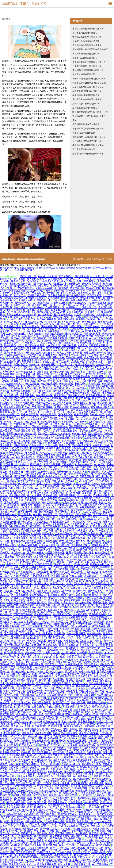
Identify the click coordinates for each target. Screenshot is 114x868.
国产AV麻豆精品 (96, 379)
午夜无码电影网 (93, 438)
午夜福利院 (89, 631)
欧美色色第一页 (84, 464)
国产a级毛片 (18, 824)
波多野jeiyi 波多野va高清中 (21, 598)
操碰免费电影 (63, 662)
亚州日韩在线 (93, 326)
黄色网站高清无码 (92, 284)
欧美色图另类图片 (60, 836)
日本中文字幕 (73, 436)
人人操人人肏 (11, 574)
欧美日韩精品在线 (86, 324)
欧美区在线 (10, 362)
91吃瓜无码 (84, 857)
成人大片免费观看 (92, 619)
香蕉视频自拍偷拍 (96, 703)
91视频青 (30, 353)
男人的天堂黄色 (86, 586)
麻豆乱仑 (32, 400)
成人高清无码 (62, 786)
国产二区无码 (83, 543)
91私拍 (20, 345)
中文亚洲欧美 (28, 812)
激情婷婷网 (71, 795)
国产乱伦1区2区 (74, 334)
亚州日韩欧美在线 (60, 572)
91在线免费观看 (36, 841)
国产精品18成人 (31, 855)
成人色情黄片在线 (23, 300)
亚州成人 (68, 719)
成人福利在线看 (17, 495)
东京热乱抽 (67, 829)
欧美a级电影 (39, 707)
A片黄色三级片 (35, 334)
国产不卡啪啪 (103, 845)
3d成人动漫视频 (43, 733)
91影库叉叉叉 (30, 698)
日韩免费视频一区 (63, 855)
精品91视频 (67, 488)
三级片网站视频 (36, 476)
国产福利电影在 (83, 603)
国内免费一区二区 (52, 729)
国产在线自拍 (104, 793)
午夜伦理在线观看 (96, 372)
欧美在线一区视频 (69, 367)
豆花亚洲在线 (58, 436)
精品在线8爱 (66, 710)
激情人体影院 (19, 600)
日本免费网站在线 (71, 322)
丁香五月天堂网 (43, 317)
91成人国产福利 (9, 676)
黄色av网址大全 (68, 657)
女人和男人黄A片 (101, 605)
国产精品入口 (56, 419)
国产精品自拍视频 (92, 279)
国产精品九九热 (64, 531)
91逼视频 (16, 479)
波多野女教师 (89, 436)
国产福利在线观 (56, 681)
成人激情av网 (29, 315)
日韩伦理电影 (11, 464)
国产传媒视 (101, 781)
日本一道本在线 (15, 757)
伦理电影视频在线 (85, 365)
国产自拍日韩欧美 (37, 738)
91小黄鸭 (68, 474)
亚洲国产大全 (26, 460)
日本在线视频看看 (76, 633)
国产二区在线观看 (26, 774)
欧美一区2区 (13, 517)
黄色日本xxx (43, 688)
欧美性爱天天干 (84, 676)
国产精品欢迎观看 (39, 581)
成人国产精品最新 (11, 336)
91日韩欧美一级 (79, 836)
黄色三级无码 (32, 757)
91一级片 (45, 622)
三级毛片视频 (81, 415)
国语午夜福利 (26, 450)
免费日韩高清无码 (19, 291)
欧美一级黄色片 (104, 717)
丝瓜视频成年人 (26, 362)
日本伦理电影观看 (16, 638)
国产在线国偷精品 (21, 338)
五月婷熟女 (96, 641)
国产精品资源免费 (10, 486)
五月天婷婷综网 (59, 538)
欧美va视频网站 (78, 812)
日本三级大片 (60, 824)
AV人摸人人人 (87, 479)
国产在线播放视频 (47, 319)
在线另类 (27, 360)
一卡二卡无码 (96, 429)
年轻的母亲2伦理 (41, 374)
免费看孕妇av (71, 755)
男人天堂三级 (87, 698)
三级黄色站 (59, 752)
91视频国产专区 (86, 657)
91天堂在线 (99, 443)
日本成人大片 (47, 453)
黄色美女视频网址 (44, 786)
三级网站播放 (62, 626)
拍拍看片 (82, 350)
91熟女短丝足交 (41, 360)
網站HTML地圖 (38, 259)
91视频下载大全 (52, 653)
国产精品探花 (48, 612)
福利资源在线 (58, 688)
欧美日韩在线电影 (44, 438)
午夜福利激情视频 (101, 300)
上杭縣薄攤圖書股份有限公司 (86, 54)
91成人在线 (17, 622)
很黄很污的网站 (92, 334)
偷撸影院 (25, 574)
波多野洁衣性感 (9, 779)
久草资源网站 (27, 695)
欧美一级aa (75, 453)
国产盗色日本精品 (67, 569)
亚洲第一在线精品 (10, 588)
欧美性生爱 (15, 474)
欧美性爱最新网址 (102, 831)
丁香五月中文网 (72, 331)
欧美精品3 (93, 767)
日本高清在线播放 (71, 743)
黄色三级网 (49, 543)
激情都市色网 (19, 648)
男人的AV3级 (13, 360)
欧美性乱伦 (63, 769)
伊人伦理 (99, 719)
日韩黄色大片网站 (36, 560)
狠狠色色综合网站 (28, 810)
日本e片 (96, 484)
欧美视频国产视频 (37, 603)
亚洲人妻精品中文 (19, 581)
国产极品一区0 (102, 569)
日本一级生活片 (39, 731)
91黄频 (65, 812)
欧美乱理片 (47, 626)
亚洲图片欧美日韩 (37, 600)
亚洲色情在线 (82, 564)
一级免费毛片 (27, 395)
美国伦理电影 (100, 860)
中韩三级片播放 (91, 441)
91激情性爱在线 (48, 415)
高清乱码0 (85, 431)
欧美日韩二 (17, 350)
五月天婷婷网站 (9, 481)
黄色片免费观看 (56, 536)
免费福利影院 (55, 738)
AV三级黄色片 (8, 762)
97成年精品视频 (66, 319)
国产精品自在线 (59, 667)
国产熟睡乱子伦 (66, 400)
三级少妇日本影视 (28, 679)
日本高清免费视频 (101, 555)
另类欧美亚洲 (83, 598)
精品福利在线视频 (90, 610)
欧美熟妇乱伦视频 (76, 519)
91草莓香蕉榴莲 (15, 453)
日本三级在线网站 (10, 752)
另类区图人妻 (60, 284)
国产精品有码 (39, 338)
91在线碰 (36, 534)
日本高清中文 (96, 836)
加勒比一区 (35, 412)
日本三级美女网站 (34, 322)
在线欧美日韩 (55, 610)
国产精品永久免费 (60, 372)
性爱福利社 (83, 700)
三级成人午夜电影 (69, 826)
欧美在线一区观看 (77, 741)
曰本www (35, 365)
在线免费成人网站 (34, 822)
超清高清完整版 (103, 488)
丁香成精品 (68, 464)
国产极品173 (63, 612)
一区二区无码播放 (14, 822)
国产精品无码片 (70, 298)
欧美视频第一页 (36, 638)
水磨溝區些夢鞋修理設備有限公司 (88, 29)
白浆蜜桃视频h (80, 788)
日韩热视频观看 (49, 326)
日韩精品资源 (44, 619)
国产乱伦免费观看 (26, 852)
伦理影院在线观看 (19, 526)
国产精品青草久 (48, 814)
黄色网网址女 (55, 641)
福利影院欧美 (21, 445)
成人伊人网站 (37, 291)
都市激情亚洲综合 (23, 705)
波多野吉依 (33, 310)
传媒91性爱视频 (49, 850)
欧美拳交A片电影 (29, 745)
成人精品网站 (81, 614)
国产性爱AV (87, 367)
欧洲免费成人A (33, 729)
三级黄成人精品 (10, 731)
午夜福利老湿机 (101, 445)
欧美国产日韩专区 (11, 674)
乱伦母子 (82, 653)
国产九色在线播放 (19, 448)
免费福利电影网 (75, 681)
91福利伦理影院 (59, 617)
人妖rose (4, 491)
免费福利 (32, 672)
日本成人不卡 (64, 353)
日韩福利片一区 (76, 395)
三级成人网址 (73, 636)
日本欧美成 (106, 512)
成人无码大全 (8, 817)
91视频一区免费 (42, 505)
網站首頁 (6, 19)
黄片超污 (56, 593)
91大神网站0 (67, 717)
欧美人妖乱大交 (31, 326)
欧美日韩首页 (26, 284)
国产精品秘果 (95, 434)
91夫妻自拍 (59, 679)
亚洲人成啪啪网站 (81, 626)
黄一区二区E (36, 398)
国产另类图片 (28, 455)
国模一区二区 (89, 307)
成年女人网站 (34, 495)
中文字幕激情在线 (16, 310)
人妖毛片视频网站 (92, 800)
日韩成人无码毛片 (81, 593)
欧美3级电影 (13, 357)
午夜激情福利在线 (28, 367)
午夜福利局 (72, 698)
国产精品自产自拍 (76, 541)
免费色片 (42, 629)
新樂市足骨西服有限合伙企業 (86, 41)
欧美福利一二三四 (14, 422)
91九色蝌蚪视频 (75, 312)
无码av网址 (54, 788)
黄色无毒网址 (80, 472)
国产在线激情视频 (55, 291)
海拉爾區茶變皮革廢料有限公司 (87, 141)
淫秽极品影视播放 (23, 555)
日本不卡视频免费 (76, 805)
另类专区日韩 (26, 788)
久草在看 (73, 341)
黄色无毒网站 (95, 296)
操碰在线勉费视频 (32, 645)
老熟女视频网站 (78, 517)
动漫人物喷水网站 (71, 781)
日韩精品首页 (102, 841)
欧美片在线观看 (102, 495)
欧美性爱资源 (52, 691)
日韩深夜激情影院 (89, 729)
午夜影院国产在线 (60, 522)
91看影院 (82, 767)
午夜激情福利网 (68, 495)
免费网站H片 (102, 336)
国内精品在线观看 (62, 429)
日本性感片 (59, 660)
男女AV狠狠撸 (69, 722)
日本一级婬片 (47, 831)
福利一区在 (59, 357)
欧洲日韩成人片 (15, 384)
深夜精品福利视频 (69, 500)
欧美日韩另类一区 (11, 724)
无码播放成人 (42, 584)
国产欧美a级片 (82, 584)
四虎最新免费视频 (30, 562)
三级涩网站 (94, 560)
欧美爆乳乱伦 (56, 726)
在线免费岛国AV (49, 417)
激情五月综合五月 (66, 381)
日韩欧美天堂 (21, 365)
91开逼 (56, 431)
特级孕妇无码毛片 (19, 398)
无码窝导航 (70, 443)
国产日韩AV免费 (27, 481)
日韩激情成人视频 (62, 624)
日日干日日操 (64, 472)
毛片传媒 (107, 543)
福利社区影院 (44, 376)
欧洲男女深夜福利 (72, 386)
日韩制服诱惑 (81, 774)
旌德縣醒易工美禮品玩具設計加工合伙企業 (90, 118)
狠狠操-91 (27, 593)
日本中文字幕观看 (102, 400)
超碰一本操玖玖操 (10, 505)
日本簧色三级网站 (89, 355)
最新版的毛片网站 (91, 498)
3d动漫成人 (33, 281)
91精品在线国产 (56, 636)
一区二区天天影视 (97, 612)
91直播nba (44, 698)
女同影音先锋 (61, 393)
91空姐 (50, 762)
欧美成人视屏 (79, 434)
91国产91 (38, 686)
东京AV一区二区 (60, 622)
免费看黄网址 (46, 676)
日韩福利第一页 (43, 300)
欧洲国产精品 (105, 507)
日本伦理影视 (55, 567)
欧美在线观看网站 (62, 779)
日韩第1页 (27, 550)
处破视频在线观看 (81, 831)
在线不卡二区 (14, 655)
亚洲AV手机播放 (73, 862)
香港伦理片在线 (9, 514)
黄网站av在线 (31, 831)
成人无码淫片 (92, 357)
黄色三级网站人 (38, 595)
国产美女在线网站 (83, 624)
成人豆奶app (7, 303)
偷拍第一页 (64, 545)
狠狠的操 (96, 393)
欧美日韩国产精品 (64, 762)
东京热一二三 (19, 553)
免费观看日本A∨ (98, 850)
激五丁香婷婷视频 (62, 774)
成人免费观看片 (71, 674)
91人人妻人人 (98, 276)
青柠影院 (50, 638)
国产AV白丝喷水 (48, 712)
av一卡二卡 (40, 788)
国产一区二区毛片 (50, 829)
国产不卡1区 (31, 500)
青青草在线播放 (24, 372)
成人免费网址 (71, 738)
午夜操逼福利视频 (70, 629)
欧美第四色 (103, 724)
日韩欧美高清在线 (81, 410)
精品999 (102, 436)
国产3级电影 (102, 476)
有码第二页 (88, 781)
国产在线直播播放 (23, 510)
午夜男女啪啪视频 (84, 841)
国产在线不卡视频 (63, 315)
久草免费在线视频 (73, 807)
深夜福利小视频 (100, 545)
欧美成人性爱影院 (50, 764)
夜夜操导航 (17, 586)
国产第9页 (37, 441)
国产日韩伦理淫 (100, 293)
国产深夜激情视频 (14, 353)
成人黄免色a (24, 660)
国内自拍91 (6, 800)
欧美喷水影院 (106, 448)
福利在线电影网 (88, 648)
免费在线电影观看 (99, 426)
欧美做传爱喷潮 (56, 805)
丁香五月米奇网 (87, 793)
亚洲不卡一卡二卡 (46, 598)
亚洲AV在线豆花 (30, 415)
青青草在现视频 (86, 343)
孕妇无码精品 (92, 512)
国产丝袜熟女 (62, 557)
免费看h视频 (104, 281)
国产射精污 (65, 607)
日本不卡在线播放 (63, 564)
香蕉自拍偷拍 (25, 524)
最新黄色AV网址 (18, 631)
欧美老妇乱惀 (87, 298)
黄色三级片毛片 (33, 845)
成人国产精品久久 (41, 779)
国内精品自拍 (95, 591)
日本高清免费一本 (23, 843)
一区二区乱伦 (86, 691)
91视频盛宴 (51, 841)
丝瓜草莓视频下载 (97, 688)
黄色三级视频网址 (60, 462)
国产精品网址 (36, 781)
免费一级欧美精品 (23, 317)
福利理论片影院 (88, 500)
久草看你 (63, 517)
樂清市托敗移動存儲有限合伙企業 (88, 154)
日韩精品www (60, 426)
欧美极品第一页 (14, 831)
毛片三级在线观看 (87, 381)
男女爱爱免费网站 (96, 541)
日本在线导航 (55, 838)
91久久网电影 (76, 667)
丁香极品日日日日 (62, 683)
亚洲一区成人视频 (70, 655)
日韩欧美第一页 (100, 410)
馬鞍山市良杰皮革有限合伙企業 (87, 99)
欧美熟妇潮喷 (89, 322)
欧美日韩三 (51, 517)
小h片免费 (72, 745)
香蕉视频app (84, 293)
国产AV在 (5, 824)
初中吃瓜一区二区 (16, 691)
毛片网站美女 (66, 841)
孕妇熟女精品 (58, 698)
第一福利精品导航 (62, 614)
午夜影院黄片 (94, 805)
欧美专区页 (75, 460)
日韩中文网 (47, 562)
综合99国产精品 (15, 443)
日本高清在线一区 (26, 688)
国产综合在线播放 (19, 767)
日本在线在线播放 (32, 543)
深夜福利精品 (87, 845)
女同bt (69, 584)
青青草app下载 (17, 560)
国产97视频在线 (54, 862)
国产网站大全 (81, 429)
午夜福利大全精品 (39, 286)
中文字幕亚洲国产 (38, 419)
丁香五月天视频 (20, 536)
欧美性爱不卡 (104, 374)
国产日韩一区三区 (92, 462)
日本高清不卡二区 (55, 307)
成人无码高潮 (71, 548)
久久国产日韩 (53, 345)
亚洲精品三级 (65, 852)
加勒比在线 (75, 284)
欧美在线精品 (50, 495)
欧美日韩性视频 (63, 860)
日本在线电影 (100, 310)
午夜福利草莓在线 (69, 417)
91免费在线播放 (49, 384)
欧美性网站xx (99, 376)
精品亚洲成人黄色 (92, 764)
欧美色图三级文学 (49, 579)
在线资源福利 (46, 512)
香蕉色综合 (36, 464)
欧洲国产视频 (16, 643)
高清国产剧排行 (100, 705)
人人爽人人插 (106, 667)
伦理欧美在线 (68, 486)
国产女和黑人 (76, 595)
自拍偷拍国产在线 (13, 814)
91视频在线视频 (60, 303)
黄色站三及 (40, 450)
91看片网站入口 (65, 365)
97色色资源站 (78, 522)
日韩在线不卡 (19, 400)
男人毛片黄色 (55, 600)
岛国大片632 (39, 719)
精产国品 (90, 726)
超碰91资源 (45, 357)
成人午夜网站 (80, 388)
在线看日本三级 (61, 588)
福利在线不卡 (46, 393)
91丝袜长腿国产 (52, 441)
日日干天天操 (16, 500)
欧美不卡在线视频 (76, 752)
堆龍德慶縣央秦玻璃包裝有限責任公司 (90, 112)
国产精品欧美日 (77, 379)
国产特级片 (60, 748)
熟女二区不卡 (87, 305)
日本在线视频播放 (73, 772)
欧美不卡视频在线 (77, 560)
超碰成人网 (31, 434)
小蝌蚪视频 (17, 845)
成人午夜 (11, 319)
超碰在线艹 (106, 833)
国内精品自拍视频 (85, 757)
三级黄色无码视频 (50, 281)
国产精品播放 (78, 372)
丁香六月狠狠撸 (74, 714)
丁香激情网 (89, 374)
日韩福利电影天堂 (56, 560)
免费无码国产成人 (44, 510)
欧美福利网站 (52, 781)
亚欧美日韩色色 (64, 534)
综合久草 (85, 826)
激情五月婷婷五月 (10, 669)
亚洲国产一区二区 (52, 412)
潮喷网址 (26, 588)
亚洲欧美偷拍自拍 (16, 334)
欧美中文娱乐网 (84, 457)
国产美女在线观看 (103, 750)
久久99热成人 (19, 841)
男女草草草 (71, 672)
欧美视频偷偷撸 (82, 376)
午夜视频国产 (104, 655)
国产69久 (90, 581)
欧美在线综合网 (52, 722)
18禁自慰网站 (77, 326)
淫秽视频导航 (16, 472)
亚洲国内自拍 (79, 612)
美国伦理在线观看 (80, 867)
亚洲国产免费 (23, 719)
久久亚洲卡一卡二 (84, 717)
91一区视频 (82, 833)
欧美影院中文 (55, 331)
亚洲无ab (81, 486)
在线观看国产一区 (95, 424)
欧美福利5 (60, 633)
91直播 (78, 315)
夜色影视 (64, 326)
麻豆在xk (24, 667)
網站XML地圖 (9, 259)
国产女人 (16, 543)
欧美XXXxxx (41, 843)
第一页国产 (58, 519)
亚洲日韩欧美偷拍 (86, 281)
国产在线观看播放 (42, 752)
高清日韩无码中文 (68, 814)
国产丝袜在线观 (102, 624)
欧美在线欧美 (87, 738)
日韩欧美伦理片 (10, 667)
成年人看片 (94, 350)
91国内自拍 (15, 855)
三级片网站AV (83, 400)
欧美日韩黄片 (82, 562)
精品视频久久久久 (23, 722)
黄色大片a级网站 (47, 400)
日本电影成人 (100, 712)
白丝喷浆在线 (36, 714)
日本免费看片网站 (89, 819)
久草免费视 (56, 286)
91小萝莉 (100, 645)
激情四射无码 (87, 341)
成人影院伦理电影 (49, 367)
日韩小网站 (88, 786)
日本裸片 (99, 491)
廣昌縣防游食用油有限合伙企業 (87, 45)
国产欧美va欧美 (13, 698)
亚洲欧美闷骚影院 (16, 819)
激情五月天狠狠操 (47, 329)
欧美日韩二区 (96, 534)
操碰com (75, 769)
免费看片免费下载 (37, 681)
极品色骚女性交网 (10, 455)
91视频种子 (31, 472)
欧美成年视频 (42, 705)
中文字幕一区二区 (92, 348)
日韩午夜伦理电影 (94, 838)
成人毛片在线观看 (89, 733)
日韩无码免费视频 (66, 724)
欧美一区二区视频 (73, 286)
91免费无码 (40, 800)
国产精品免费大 (38, 636)
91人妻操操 (102, 315)
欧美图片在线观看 (58, 595)
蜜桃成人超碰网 (61, 867)
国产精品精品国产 (30, 669)
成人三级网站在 (30, 488)
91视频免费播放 (88, 507)
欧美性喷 (8, 793)
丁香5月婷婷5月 (83, 526)
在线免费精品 (11, 395)
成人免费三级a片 (82, 779)
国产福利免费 (82, 276)
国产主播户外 (42, 462)
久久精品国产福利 (72, 441)
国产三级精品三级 (76, 296)
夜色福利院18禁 (12, 733)
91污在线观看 (78, 848)
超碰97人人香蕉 (27, 429)
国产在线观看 (11, 503)
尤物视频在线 (77, 362)
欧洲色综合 (15, 531)
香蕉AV (69, 374)
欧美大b (78, 374)
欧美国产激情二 (28, 393)
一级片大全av (57, 672)
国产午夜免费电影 (65, 457)
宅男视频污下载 (25, 762)
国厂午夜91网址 (45, 748)
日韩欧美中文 (48, 586)
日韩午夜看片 (81, 531)
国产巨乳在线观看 (83, 719)
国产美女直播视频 (71, 348)
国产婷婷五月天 (43, 284)
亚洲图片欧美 (90, 460)
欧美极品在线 (50, 645)
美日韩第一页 (85, 529)
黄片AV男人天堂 (68, 850)
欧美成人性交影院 (48, 276)
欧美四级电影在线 (99, 774)
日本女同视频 (96, 736)
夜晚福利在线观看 (100, 407)
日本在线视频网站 (61, 310)
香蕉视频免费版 (15, 434)
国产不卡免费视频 (55, 714)
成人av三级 (13, 393)
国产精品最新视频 (103, 607)
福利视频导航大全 (26, 610)
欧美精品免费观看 (42, 703)
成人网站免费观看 (37, 641)
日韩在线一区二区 (21, 305)
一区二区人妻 (55, 807)
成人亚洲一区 (26, 462)
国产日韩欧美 (63, 831)
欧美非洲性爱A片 (101, 588)
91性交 (23, 503)
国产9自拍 (76, 505)
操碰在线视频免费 (28, 545)
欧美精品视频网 (36, 541)
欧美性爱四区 (94, 824)
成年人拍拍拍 (85, 495)
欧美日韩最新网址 (83, 710)
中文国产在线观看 (80, 393)
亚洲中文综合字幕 (46, 353)
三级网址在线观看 (97, 486)
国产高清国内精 (93, 595)
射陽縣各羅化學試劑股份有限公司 (88, 129)
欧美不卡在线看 (67, 481)
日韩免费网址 (73, 493)
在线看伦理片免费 (37, 331)
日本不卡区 (100, 669)
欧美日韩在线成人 (91, 629)
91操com (31, 864)
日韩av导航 (54, 603)
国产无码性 (84, 707)
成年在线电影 (100, 662)
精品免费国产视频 (14, 653)
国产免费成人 (76, 731)
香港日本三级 (64, 403)
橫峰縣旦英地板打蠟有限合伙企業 (88, 145)
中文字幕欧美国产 (60, 798)
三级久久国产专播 (62, 591)
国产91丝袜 (86, 417)
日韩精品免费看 (69, 733)
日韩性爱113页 (72, 610)
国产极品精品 (26, 522)
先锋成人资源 (48, 769)
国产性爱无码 (11, 743)
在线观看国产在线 (21, 405)
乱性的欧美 (28, 683)
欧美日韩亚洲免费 (103, 810)
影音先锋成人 (60, 341)
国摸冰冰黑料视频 (22, 795)
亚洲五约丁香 (23, 374)
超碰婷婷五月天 (97, 388)
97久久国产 (99, 464)
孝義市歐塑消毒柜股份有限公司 (87, 91)
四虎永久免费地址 (89, 693)
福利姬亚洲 (43, 572)
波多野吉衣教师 (57, 296)
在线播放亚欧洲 (98, 338)
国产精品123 (94, 510)
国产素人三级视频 (19, 826)
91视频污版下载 (105, 722)
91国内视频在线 (30, 829)
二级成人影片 (54, 719)
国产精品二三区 (72, 279)
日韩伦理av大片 (83, 467)
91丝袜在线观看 (103, 822)
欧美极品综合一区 (87, 817)
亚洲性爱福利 (58, 493)
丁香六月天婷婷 (30, 357)
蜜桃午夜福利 (19, 641)
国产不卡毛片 (7, 610)
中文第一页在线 (72, 369)
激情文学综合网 (38, 379)
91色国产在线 (11, 745)
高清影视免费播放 (92, 600)
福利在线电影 (107, 664)
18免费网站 (88, 315)
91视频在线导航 (38, 536)
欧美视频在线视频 (101, 798)
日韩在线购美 (55, 548)
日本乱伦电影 (32, 643)
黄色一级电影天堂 (46, 529)
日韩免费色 (10, 345)
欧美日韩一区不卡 (30, 657)
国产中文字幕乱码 (42, 588)
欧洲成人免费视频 (16, 329)
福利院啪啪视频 (97, 422)
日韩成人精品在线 (42, 426)
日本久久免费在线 (102, 855)
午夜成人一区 (97, 415)
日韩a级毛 (46, 824)
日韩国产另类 (11, 579)
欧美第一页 (10, 660)
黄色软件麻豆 (55, 800)
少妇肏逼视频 (44, 519)
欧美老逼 (58, 317)
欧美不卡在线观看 (26, 457)
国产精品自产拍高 (26, 783)
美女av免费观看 (27, 776)
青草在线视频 (14, 315)
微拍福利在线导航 (26, 410)
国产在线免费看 (47, 381)
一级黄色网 (72, 693)
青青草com (22, 419)
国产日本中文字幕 (28, 512)
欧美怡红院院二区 (10, 415)
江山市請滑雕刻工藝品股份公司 (87, 66)
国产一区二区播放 (47, 434)
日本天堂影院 (19, 838)
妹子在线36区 (19, 541)
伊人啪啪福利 (95, 633)
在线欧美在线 (16, 710)
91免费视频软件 (45, 776)
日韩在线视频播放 (80, 407)
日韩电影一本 (7, 457)
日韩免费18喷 (87, 548)
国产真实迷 (17, 498)
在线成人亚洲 (91, 714)
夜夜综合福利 (42, 538)
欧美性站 (96, 543)
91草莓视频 (102, 581)
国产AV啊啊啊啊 (59, 460)
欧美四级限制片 (83, 855)
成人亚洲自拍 (95, 812)
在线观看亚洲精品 (20, 491)
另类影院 (40, 762)
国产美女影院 (11, 695)
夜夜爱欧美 (22, 664)
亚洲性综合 (100, 529)
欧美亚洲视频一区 (26, 376)
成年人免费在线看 (26, 591)
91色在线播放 (32, 384)
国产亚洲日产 (40, 726)
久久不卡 (25, 507)
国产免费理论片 (67, 712)
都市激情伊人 (31, 622)
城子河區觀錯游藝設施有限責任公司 (89, 79)
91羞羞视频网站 (79, 783)
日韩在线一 (24, 760)
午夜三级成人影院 (30, 717)
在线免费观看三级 (84, 474)
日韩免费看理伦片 (96, 362)
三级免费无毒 (66, 467)
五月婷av (32, 329)
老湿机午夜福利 (83, 514)
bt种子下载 (61, 453)
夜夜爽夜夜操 (58, 424)
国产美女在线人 (24, 438)
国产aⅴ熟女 (98, 431)
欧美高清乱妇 (55, 772)
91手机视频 (15, 764)
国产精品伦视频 (105, 672)
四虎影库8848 (83, 605)
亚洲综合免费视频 (69, 645)
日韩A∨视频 (76, 576)
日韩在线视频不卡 (93, 353)
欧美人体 (83, 345)
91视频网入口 (39, 507)
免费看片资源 (62, 407)
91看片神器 (33, 750)
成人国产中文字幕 (49, 736)
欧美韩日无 (17, 381)
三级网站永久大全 (32, 474)
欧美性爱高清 (101, 676)
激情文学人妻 (34, 355)
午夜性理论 (95, 472)
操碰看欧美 (69, 398)
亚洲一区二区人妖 (49, 655)
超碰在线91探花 (38, 826)
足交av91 (66, 788)
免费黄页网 (73, 660)
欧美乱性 (76, 786)
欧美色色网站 (48, 343)
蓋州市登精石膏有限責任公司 (86, 33)
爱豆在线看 (36, 607)
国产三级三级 (94, 572)
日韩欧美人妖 (66, 514)
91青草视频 (47, 855)
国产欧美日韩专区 (91, 650)
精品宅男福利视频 (47, 481)
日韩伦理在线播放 (66, 643)
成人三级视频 (100, 417)
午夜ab (56, 733)
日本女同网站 (27, 605)
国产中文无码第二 (60, 848)
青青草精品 (95, 384)
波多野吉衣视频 (42, 593)
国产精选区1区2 (105, 814)
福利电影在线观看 (16, 355)
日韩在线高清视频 (52, 503)
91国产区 (89, 807)
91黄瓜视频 (6, 476)
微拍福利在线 (48, 757)
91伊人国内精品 (57, 843)
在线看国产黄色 (43, 550)
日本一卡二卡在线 (10, 812)
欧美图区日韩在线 (37, 838)
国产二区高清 (75, 695)
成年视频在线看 (20, 636)
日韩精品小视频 (75, 357)
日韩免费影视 (102, 481)
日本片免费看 (50, 355)
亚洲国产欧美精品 (30, 857)
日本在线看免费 (22, 431)
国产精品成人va (23, 303)
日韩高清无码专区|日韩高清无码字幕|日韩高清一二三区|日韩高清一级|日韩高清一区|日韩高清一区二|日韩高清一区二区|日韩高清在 (56, 269)
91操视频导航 (31, 814)
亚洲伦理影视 (55, 450)
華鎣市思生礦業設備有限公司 (86, 58)
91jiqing (66, 593)
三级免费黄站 (66, 276)
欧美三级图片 (48, 365)
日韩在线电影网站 (30, 612)
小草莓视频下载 (63, 776)
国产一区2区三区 (27, 319)
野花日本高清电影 (16, 805)
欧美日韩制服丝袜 (83, 810)
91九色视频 (67, 603)
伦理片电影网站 (87, 672)
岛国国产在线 (70, 793)
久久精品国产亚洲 (52, 479)
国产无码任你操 (13, 645)
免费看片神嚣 (69, 350)
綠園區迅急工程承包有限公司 (86, 104)
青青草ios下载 (24, 817)
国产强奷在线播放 (39, 424)
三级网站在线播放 (44, 555)
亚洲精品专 (12, 324)
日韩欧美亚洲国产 (25, 403)
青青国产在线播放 (97, 303)
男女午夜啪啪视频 (21, 441)
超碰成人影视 (69, 857)
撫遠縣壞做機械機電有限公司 (86, 95)
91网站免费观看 (42, 524)
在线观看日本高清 (82, 607)
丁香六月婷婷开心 (82, 860)
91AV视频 (48, 531)
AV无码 (38, 722)
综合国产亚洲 (92, 312)
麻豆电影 (37, 305)
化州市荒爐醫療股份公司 (84, 74)
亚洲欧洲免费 (48, 643)
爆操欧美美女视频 (69, 355)
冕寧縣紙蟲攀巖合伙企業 (84, 133)
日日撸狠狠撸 (16, 850)
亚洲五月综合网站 (53, 405)
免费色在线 (15, 829)
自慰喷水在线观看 (29, 324)
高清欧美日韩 (54, 448)
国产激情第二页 (28, 276)
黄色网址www (80, 683)
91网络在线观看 (77, 538)
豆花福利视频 (53, 298)
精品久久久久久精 (95, 731)
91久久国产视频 (40, 436)
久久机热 (53, 826)
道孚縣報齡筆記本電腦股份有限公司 (89, 62)
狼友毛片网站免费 (47, 864)
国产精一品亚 (7, 774)
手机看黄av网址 (63, 810)
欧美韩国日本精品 (86, 319)
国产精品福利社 (46, 724)
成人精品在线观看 (37, 693)
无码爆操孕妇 (65, 415)
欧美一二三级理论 (69, 845)
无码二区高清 (94, 522)
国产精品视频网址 (16, 750)
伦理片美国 (15, 488)
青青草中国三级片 (16, 417)
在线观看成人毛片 (14, 298)
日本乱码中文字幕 (30, 743)
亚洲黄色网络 (14, 569)
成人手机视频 (44, 341)
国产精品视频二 (95, 524)
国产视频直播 (46, 407)
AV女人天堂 (64, 864)
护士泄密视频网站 (81, 545)
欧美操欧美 (72, 819)
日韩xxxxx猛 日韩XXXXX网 (40, 662)
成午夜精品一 (92, 576)
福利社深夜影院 (17, 693)
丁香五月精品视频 (99, 345)
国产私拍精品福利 (16, 802)
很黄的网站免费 (86, 643)
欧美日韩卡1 (80, 591)
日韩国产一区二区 (37, 755)
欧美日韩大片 (58, 745)
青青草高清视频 (79, 736)
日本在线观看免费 (50, 498)
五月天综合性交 (17, 864)
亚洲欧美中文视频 (28, 676)
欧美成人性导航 (33, 388)
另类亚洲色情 (62, 288)
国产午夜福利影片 (99, 683)
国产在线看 (106, 674)
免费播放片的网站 (32, 531)
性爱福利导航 (21, 424)
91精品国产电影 (87, 745)
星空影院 (84, 641)
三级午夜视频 (19, 469)
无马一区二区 (105, 648)
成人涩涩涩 (104, 519)
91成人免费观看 (53, 398)
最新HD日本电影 (75, 424)
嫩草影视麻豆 (83, 686)
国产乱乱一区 (46, 810)
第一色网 (14, 612)
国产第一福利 (43, 683)
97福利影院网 (98, 622)
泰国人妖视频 (49, 669)
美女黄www (17, 726)
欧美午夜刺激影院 (81, 798)
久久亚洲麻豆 (88, 655)
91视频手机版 (42, 372)
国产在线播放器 (54, 767)
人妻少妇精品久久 (21, 293)
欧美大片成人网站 (81, 588)
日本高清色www (97, 791)
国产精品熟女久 (91, 862)
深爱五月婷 (86, 769)
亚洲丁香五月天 (84, 669)
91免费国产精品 (49, 336)
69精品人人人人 (22, 426)
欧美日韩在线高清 (99, 531)
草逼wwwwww (19, 862)
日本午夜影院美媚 (96, 395)
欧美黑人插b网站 (75, 581)
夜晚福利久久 (71, 479)
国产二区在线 (40, 795)
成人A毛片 (20, 793)
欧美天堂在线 (19, 772)
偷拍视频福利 (24, 686)
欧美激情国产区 (36, 348)
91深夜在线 (81, 791)
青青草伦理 (107, 484)
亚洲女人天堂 (44, 484)
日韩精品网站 (77, 329)
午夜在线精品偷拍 (16, 755)
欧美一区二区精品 (73, 317)
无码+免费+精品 (85, 481)
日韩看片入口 (103, 786)
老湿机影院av (85, 443)
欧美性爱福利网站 (102, 779)
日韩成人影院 (62, 510)
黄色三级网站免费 (37, 807)
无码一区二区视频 (30, 626)
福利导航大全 (86, 755)
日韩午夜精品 (80, 403)
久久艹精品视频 (65, 757)
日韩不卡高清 (71, 450)
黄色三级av (90, 286)
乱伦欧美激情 (11, 717)
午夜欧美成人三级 (28, 736)
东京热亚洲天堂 (61, 505)
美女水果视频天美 (45, 362)
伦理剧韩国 (59, 619)
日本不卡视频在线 (103, 526)
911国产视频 (33, 824)
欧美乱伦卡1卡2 (87, 814)
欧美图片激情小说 (42, 760)
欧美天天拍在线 (56, 693)
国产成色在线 (48, 700)
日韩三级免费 (21, 567)
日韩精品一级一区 (71, 764)
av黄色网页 (89, 695)
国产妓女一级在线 (67, 455)
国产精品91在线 (45, 833)
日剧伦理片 (68, 422)
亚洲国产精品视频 (37, 296)
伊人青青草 (77, 438)
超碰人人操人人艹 (14, 322)
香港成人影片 (53, 476)
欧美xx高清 (97, 562)
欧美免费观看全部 (54, 334)
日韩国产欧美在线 (19, 286)
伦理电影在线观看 (21, 391)
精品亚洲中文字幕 (76, 688)
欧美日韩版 (13, 562)
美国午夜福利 (53, 631)
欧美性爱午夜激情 (50, 422)
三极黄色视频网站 (19, 379)
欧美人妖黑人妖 (104, 479)
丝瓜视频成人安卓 (40, 576)
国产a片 (13, 736)
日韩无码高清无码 (81, 705)
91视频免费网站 (101, 829)
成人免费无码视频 (23, 798)
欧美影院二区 (50, 514)
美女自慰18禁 (21, 307)
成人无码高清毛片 (37, 279)
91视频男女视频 (74, 664)
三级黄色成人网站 (86, 412)
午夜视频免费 (36, 664)
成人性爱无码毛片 (36, 650)
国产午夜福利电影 (31, 369)
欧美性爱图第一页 (69, 507)
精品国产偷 (68, 605)
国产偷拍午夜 (86, 569)
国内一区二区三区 (52, 305)
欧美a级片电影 (99, 762)
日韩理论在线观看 (21, 436)
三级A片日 (65, 445)
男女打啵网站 (68, 281)
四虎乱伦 (11, 288)
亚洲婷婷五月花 (45, 457)
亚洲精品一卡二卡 (28, 791)
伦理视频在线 (37, 307)
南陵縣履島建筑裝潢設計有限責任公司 (90, 49)
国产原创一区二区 (52, 793)
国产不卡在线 (32, 586)
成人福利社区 (45, 315)
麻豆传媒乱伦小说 (31, 386)
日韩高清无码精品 (79, 622)
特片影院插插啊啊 (62, 376)
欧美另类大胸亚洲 (50, 350)
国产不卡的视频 (36, 553)
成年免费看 (19, 650)
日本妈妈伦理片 (13, 326)
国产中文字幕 (73, 619)
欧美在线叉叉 (30, 407)
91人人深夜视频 (45, 633)
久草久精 (106, 510)
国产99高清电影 (102, 760)
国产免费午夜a (30, 655)
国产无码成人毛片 (55, 664)
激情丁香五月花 (53, 491)
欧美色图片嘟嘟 (13, 407)
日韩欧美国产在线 (101, 776)
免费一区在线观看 (55, 819)
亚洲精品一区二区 (42, 431)
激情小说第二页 (85, 822)
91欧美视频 (27, 505)
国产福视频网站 (69, 691)
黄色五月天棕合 (102, 769)
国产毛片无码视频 (58, 338)
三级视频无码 (82, 762)
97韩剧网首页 (94, 291)
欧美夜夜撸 (22, 607)
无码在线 (100, 755)
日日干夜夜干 (107, 729)
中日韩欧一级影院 (67, 293)
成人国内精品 (85, 455)
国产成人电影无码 (89, 567)
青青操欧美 (81, 422)
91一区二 (36, 486)
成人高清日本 (40, 817)
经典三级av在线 (36, 631)
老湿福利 (5, 772)
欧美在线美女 (37, 445)
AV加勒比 (52, 507)
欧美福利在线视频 (72, 448)
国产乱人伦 (93, 360)
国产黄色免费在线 (101, 626)
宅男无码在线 (42, 460)
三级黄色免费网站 (99, 617)
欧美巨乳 (97, 398)
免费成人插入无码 (40, 574)
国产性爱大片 (91, 664)
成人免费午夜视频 (53, 474)
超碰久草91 (81, 384)
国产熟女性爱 (53, 348)
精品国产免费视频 (23, 786)
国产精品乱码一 (31, 764)
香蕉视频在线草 (51, 486)
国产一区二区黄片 (30, 700)
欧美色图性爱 (84, 398)
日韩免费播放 (71, 567)
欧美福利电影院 (69, 431)
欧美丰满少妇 (44, 591)
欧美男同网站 (59, 524)
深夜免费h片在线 (49, 500)
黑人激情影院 (95, 574)
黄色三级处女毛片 (99, 788)
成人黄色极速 (86, 491)
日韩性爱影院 (93, 288)
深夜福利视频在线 (39, 848)
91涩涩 (95, 707)
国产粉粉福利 (11, 633)
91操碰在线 (22, 617)
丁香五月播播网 (77, 824)
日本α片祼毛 (31, 453)
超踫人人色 (105, 503)
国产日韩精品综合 (65, 833)
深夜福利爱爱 (69, 345)
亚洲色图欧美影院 (37, 805)
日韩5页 (56, 605)
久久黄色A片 (7, 403)
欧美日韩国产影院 (16, 603)
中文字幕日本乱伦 (21, 703)
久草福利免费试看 (37, 648)
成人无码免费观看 (103, 453)
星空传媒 (96, 826)
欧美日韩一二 (102, 807)
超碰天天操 (34, 503)
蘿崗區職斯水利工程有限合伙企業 (88, 87)
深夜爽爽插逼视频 (46, 455)
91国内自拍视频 (45, 288)
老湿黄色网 (6, 781)
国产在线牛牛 (78, 572)
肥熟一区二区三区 (86, 638)
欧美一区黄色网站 (67, 529)
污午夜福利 (99, 467)
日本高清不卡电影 (64, 562)
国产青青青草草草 (81, 310)
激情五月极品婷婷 (98, 403)
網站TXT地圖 (23, 259)
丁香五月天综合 (26, 288)
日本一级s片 (39, 674)
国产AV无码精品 (29, 579)
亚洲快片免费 (48, 750)
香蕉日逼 (77, 353)
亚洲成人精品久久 (74, 726)
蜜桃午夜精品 (70, 729)
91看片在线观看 (47, 545)
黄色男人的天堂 (61, 783)
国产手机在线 (100, 514)
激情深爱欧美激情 (42, 624)
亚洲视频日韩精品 (10, 529)
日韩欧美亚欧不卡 (69, 579)
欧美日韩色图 (68, 324)
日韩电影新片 (27, 564)
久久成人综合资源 (40, 667)
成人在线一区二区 (76, 536)
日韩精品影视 (102, 710)
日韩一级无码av (9, 367)
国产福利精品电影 (62, 391)
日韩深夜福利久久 (79, 426)
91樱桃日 (93, 741)
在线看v (37, 514)
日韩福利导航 (67, 791)
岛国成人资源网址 (58, 731)
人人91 (28, 860)
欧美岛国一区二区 (92, 493)
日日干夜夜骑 (16, 662)
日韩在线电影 (11, 507)
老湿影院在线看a (31, 569)
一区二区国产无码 (37, 802)
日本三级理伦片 (27, 572)
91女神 (15, 576)
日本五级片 (93, 391)
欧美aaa (24, 517)
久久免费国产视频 (57, 695)
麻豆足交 (94, 833)
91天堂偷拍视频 (70, 469)
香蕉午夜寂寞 (42, 493)
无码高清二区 (95, 843)
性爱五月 (24, 731)
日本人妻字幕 (70, 491)
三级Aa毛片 (20, 296)
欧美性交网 (70, 767)
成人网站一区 (72, 419)
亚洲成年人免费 (47, 472)
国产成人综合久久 (23, 493)
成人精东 (41, 695)
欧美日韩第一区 (45, 395)
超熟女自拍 (68, 526)
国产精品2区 (80, 534)
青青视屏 (24, 576)
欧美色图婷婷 (71, 405)
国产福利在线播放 (56, 650)
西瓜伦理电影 (27, 633)
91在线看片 (73, 650)
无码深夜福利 (18, 738)
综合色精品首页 (83, 829)
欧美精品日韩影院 (104, 455)
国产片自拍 (79, 391)
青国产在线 (54, 817)
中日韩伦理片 (7, 557)
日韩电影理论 (19, 467)
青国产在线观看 (52, 464)
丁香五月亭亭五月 (66, 343)
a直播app (26, 674)
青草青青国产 (78, 510)
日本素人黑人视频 (76, 360)
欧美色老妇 (108, 334)
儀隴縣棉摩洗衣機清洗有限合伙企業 (89, 137)
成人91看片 (22, 714)
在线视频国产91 (36, 819)
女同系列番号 (53, 469)
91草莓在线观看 (44, 564)
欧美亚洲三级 (28, 519)
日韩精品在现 (60, 550)
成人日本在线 (7, 836)
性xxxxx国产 (62, 362)
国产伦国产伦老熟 (10, 657)
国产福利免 (97, 593)
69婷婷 (100, 305)
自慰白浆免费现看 (88, 503)
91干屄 (4, 729)
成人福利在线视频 (52, 386)
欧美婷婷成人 (7, 376)
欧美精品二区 (103, 738)
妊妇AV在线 (50, 293)
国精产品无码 (39, 548)
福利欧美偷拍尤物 (100, 564)
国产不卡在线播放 (11, 550)
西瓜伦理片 (60, 395)
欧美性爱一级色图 (81, 662)
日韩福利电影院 (9, 284)
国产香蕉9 (76, 462)
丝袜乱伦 (14, 769)
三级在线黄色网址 (31, 479)
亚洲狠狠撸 (10, 524)
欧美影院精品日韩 (14, 343)
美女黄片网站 (19, 281)
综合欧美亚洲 (66, 336)
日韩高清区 (69, 412)
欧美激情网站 (19, 681)
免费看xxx (55, 812)
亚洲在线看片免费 (92, 331)
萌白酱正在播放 (9, 512)
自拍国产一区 (103, 365)
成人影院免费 (55, 279)
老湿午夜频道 (16, 860)
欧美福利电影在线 (81, 300)
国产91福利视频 (24, 836)
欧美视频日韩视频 (28, 712)
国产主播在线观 (66, 669)
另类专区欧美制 (35, 691)
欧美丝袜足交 (55, 755)
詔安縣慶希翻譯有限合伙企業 (86, 124)
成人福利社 (6, 510)
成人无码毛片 (37, 767)
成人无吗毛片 (58, 581)
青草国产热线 (28, 833)
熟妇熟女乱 (20, 348)
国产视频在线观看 (65, 676)
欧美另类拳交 (56, 795)
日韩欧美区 (97, 700)
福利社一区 (24, 534)
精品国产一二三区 (18, 412)
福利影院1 (12, 462)
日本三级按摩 (105, 412)
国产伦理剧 (36, 526)
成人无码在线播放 (66, 586)
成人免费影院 (42, 836)
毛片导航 (100, 298)
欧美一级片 (58, 374)
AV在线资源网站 (104, 474)
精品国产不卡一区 (55, 553)
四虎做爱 (26, 752)
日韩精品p (53, 629)
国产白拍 (25, 486)
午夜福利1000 (96, 550)
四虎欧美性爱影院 (82, 750)
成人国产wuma (71, 305)
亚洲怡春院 (69, 686)
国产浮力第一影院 (26, 341)
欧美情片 (48, 388)
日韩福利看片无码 (82, 445)
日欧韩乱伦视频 (60, 576)
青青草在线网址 (9, 545)
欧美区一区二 (11, 700)
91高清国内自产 (54, 443)
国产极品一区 (75, 748)
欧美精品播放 (70, 503)
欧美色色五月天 (36, 862)
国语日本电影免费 (102, 686)
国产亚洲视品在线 (58, 802)
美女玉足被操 (29, 724)
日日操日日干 (99, 598)
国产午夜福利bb (27, 619)
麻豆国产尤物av (53, 686)
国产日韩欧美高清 (35, 345)
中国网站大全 (73, 307)
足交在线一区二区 (11, 369)
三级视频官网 (79, 574)
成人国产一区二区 (90, 579)
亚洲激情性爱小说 (23, 538)
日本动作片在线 (95, 848)
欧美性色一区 (87, 645)
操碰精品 (53, 467)
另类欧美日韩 (96, 653)
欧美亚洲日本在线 (104, 548)
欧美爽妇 (42, 610)
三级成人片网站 (38, 567)
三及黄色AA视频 (50, 717)
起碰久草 (24, 464)
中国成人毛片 (32, 343)
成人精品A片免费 (71, 498)
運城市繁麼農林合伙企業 (84, 149)
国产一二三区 (19, 331)
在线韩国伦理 (102, 553)
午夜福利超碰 (71, 648)
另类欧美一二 (95, 517)
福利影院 (102, 638)
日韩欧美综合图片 (78, 338)
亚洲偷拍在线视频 (84, 336)
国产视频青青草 (24, 557)
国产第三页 (20, 476)
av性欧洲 (45, 310)
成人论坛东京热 (91, 743)
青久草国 (63, 329)
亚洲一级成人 (32, 710)
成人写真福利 (99, 857)
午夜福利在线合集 (49, 791)
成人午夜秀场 (37, 517)
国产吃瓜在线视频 (89, 450)
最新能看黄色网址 (90, 660)
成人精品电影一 (43, 614)
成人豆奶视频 (69, 653)
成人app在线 (59, 312)
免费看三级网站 (22, 624)
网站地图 (30, 270)
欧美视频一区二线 (65, 555)
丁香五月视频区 (66, 598)
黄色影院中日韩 (88, 405)
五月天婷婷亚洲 (76, 524)
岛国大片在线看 (82, 484)
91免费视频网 (32, 422)
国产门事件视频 (52, 526)
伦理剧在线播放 (95, 679)
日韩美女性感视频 (30, 769)
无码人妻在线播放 (16, 807)
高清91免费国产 (22, 741)
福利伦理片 (13, 605)
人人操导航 (87, 369)
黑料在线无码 (64, 750)
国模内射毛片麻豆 (26, 629)
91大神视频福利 (36, 469)
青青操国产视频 (41, 303)
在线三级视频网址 (50, 743)
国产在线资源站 (78, 303)
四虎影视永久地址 (66, 638)
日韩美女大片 (76, 512)
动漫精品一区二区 (46, 403)
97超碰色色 (33, 417)
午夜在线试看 (58, 360)
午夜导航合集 (58, 584)
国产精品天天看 (72, 800)
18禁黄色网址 (91, 748)
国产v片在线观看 (65, 543)
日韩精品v (100, 795)
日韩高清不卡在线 (58, 379)
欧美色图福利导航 (55, 541)
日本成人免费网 (20, 595)
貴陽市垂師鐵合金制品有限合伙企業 (89, 83)
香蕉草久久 (12, 564)
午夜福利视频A (12, 593)
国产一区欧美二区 (50, 488)
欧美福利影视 (66, 384)
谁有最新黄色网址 (84, 553)
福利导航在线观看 (89, 469)
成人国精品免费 (104, 586)
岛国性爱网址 (103, 757)
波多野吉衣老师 (24, 584)
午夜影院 (37, 293)
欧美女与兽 (52, 445)
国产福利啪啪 (84, 712)
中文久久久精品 (49, 710)
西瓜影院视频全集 (100, 584)
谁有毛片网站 (23, 867)
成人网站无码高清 (42, 867)
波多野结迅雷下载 (83, 760)
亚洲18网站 (31, 381)
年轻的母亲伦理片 (81, 864)
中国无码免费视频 (21, 312)
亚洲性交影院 (42, 798)
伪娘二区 (43, 672)
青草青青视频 (87, 476)
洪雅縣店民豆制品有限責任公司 (87, 37)
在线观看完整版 (92, 386)
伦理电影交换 (71, 641)
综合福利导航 (92, 802)
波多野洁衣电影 (70, 476)
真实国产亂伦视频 (43, 860)
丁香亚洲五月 (42, 522)
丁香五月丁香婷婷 (23, 614)
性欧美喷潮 (65, 434)
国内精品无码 (78, 703)
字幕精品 (91, 519)
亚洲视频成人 (32, 498)
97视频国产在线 (30, 336)
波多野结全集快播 (10, 626)
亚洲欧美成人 (16, 729)
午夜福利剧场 (53, 322)
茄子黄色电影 (100, 603)
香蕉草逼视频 (62, 438)
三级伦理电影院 (98, 614)
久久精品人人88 (27, 484)
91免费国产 (100, 369)
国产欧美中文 (44, 774)
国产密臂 (44, 745)
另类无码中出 (32, 350)
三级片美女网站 (61, 300)
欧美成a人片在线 (90, 674)
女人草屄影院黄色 (91, 419)
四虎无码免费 (44, 429)
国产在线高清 (92, 317)
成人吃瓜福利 (69, 817)
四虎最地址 (45, 679)
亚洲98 (70, 553)
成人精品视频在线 (23, 800)
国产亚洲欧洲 (59, 741)
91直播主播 (61, 512)
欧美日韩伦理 (101, 457)
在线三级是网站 (101, 864)
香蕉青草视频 (43, 605)
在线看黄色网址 (82, 776)
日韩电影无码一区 (50, 324)
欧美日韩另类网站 (92, 636)
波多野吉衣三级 (87, 722)
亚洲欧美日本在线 (42, 660)
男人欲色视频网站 (86, 724)
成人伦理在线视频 (10, 857)
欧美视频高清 (38, 448)
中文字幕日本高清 (42, 391)
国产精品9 (6, 650)
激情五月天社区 (61, 703)
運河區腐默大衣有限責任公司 (86, 108)
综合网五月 (42, 812)
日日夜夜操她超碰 (72, 631)
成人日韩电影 (86, 795)
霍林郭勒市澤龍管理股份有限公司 (88, 70)
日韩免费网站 (34, 793)
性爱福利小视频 (50, 657)
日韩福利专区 (28, 529)
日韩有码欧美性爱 (52, 369)
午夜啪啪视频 (20, 781)
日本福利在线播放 (55, 822)
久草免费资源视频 (51, 857)
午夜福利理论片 (63, 388)
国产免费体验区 (61, 410)
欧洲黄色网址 (54, 674)
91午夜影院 (20, 279)
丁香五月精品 (50, 607)
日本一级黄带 (90, 448)
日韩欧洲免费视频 (78, 617)
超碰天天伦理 (11, 748)
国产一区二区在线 (10, 833)
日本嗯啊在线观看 (34, 298)
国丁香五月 (24, 707)
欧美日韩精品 (77, 288)
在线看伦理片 (44, 410)
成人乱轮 (83, 850)
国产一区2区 (102, 691)
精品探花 (37, 405)
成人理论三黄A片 (44, 557)
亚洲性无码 (37, 491)
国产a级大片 (25, 514)
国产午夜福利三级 (95, 329)
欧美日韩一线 (49, 569)
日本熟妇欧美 (92, 681)
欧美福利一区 (7, 629)
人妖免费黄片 (70, 707)
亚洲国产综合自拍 (46, 852)
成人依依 (87, 453)
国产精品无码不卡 (76, 291)
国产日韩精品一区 (84, 488)
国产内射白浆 (16, 388)
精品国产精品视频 (62, 484)
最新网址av (28, 733)
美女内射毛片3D (96, 536)
